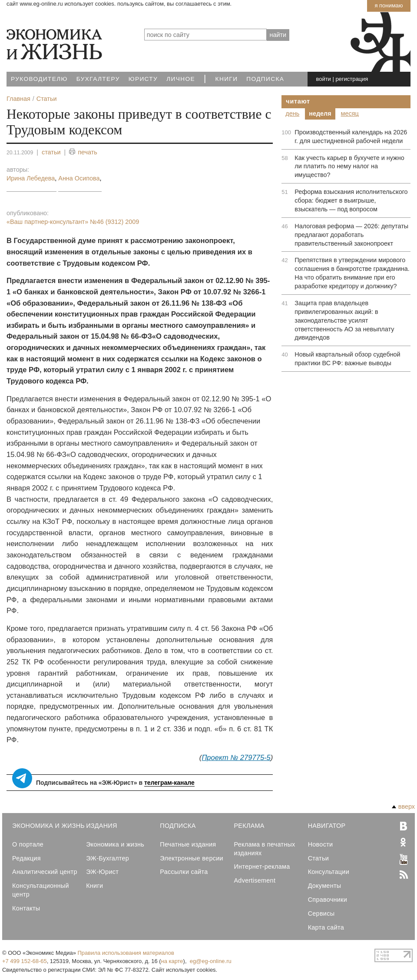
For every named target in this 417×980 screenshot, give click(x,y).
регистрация (352, 79)
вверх (403, 807)
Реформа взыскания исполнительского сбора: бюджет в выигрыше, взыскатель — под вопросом (351, 200)
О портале (28, 844)
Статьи (318, 858)
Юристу (143, 79)
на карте (172, 961)
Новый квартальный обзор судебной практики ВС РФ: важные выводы (347, 359)
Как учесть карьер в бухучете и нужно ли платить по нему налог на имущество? (349, 167)
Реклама (249, 826)
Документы (325, 886)
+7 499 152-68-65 (25, 961)
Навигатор (327, 826)
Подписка (265, 79)
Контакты (26, 908)
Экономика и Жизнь (48, 826)
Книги (227, 79)
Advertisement (255, 880)
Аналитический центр (45, 872)
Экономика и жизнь (115, 844)
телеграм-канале (169, 783)
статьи (51, 152)
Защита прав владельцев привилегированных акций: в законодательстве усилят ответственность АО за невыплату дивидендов (344, 320)
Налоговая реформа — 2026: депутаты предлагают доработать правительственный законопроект (351, 235)
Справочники (328, 900)
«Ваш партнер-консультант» (73, 222)
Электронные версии (192, 858)
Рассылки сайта (184, 872)
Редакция (26, 858)
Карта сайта (326, 927)
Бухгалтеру (98, 79)
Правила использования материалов (126, 953)
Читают (298, 101)
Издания (102, 826)
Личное (181, 79)
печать (83, 152)
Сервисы (321, 913)
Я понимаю (389, 5)
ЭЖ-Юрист (102, 872)
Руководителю (39, 79)
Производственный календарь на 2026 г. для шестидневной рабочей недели (351, 137)
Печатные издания (188, 844)
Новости (321, 844)
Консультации (329, 872)
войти (324, 79)
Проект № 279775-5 (236, 758)
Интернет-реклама (262, 867)
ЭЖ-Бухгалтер (108, 858)
